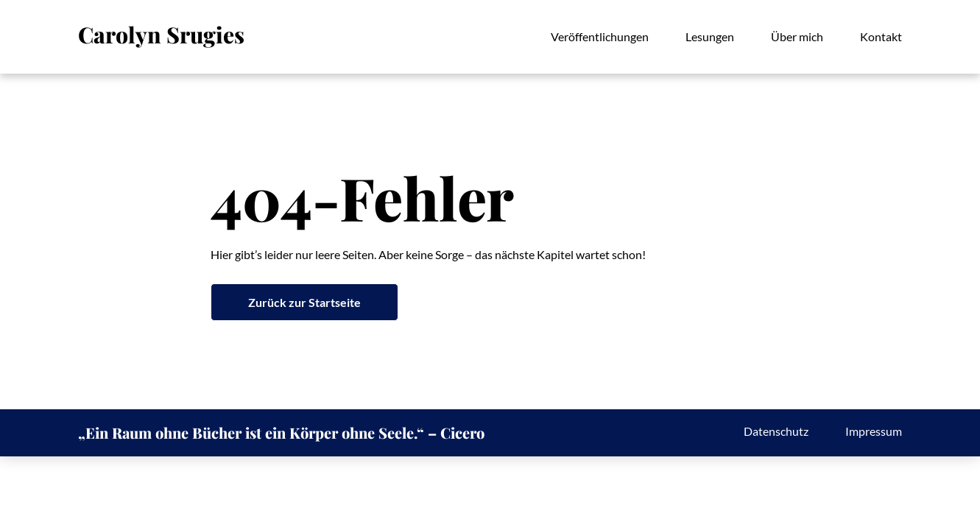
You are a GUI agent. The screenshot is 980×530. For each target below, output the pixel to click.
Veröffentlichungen (600, 36)
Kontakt (881, 36)
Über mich (797, 36)
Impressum (874, 431)
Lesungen (710, 36)
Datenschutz (776, 431)
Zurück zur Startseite (304, 302)
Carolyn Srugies (161, 35)
